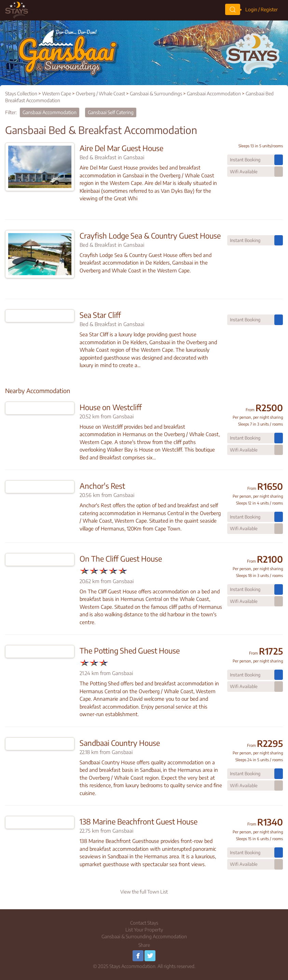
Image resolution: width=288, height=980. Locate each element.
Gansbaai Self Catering (111, 112)
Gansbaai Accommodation (214, 93)
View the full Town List (144, 892)
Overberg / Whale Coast (100, 93)
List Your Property (144, 930)
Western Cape (57, 93)
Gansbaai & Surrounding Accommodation (144, 936)
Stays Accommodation (132, 966)
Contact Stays (144, 923)
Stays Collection (21, 93)
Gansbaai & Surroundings (156, 93)
